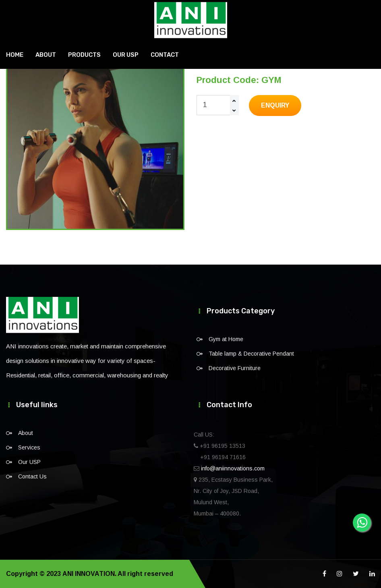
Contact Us (32, 476)
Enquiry (275, 105)
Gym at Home (226, 339)
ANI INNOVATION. (89, 574)
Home (15, 54)
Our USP (126, 54)
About (46, 54)
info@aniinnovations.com (233, 468)
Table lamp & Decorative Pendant (251, 354)
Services (29, 447)
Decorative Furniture (235, 368)
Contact (165, 54)
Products (84, 54)
